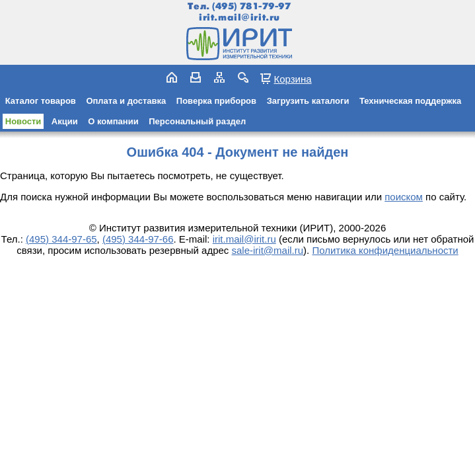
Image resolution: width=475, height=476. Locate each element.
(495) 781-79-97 (251, 6)
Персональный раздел (197, 121)
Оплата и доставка (126, 101)
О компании (113, 121)
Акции (65, 121)
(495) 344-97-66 (138, 239)
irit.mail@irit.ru (239, 18)
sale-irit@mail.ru (268, 250)
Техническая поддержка (410, 101)
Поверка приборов (216, 101)
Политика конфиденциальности (385, 250)
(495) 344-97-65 (61, 239)
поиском (404, 197)
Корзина (292, 79)
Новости (23, 121)
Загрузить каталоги (308, 101)
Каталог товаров (41, 101)
